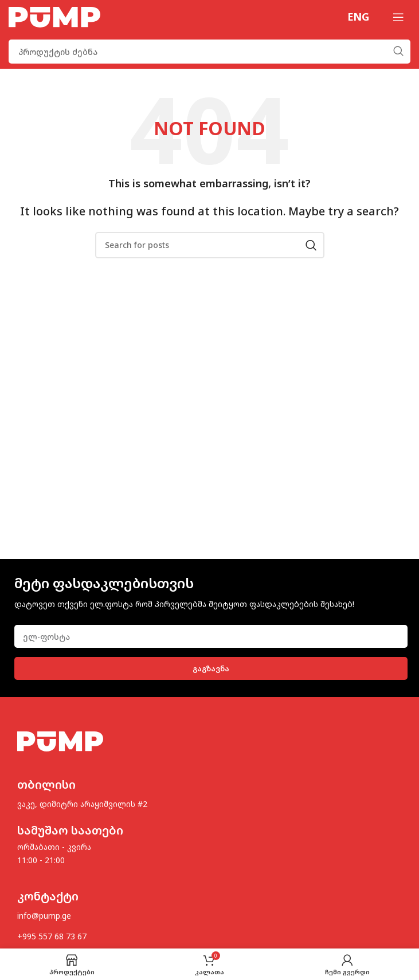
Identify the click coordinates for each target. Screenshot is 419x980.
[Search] (209, 52)
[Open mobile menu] (398, 17)
